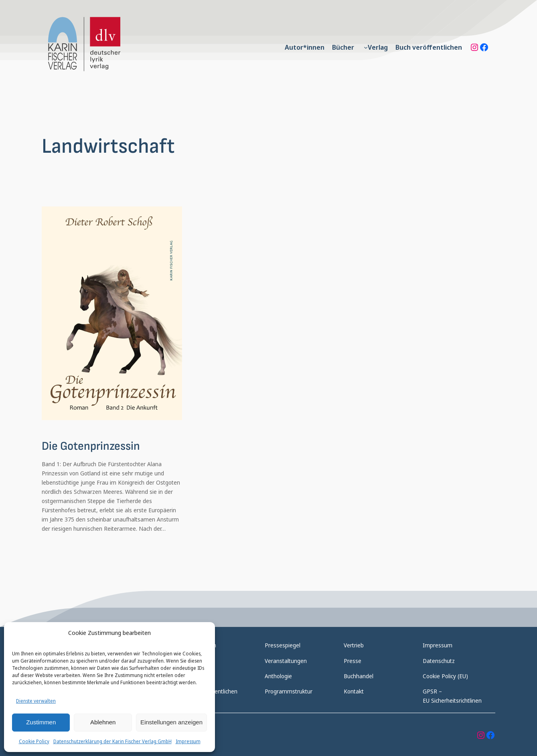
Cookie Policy (34, 741)
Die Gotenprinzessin (91, 446)
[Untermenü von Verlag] (366, 47)
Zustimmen (41, 722)
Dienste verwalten (36, 701)
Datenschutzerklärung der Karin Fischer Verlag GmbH (112, 741)
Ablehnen (103, 722)
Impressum (188, 741)
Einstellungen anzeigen (171, 722)
